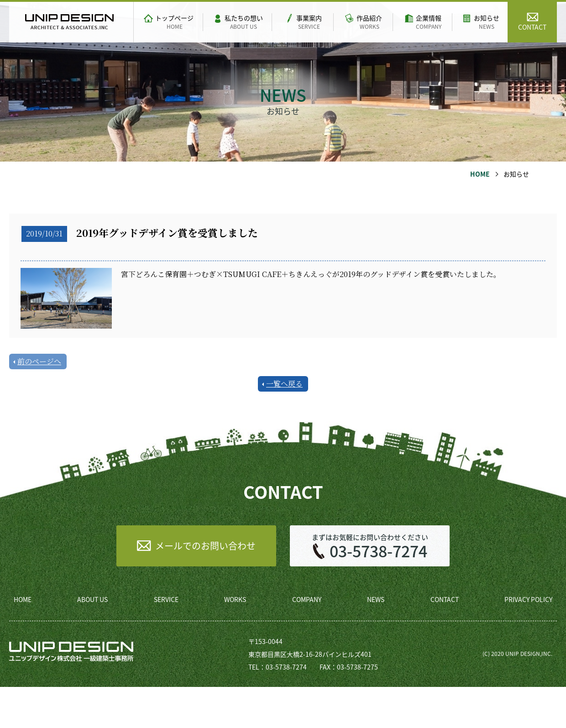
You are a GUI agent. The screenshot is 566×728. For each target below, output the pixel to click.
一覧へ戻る (284, 384)
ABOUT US (92, 599)
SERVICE (166, 599)
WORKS (235, 599)
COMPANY (307, 599)
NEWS (376, 599)
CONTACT (445, 599)
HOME (480, 174)
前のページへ (39, 361)
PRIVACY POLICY (528, 599)
